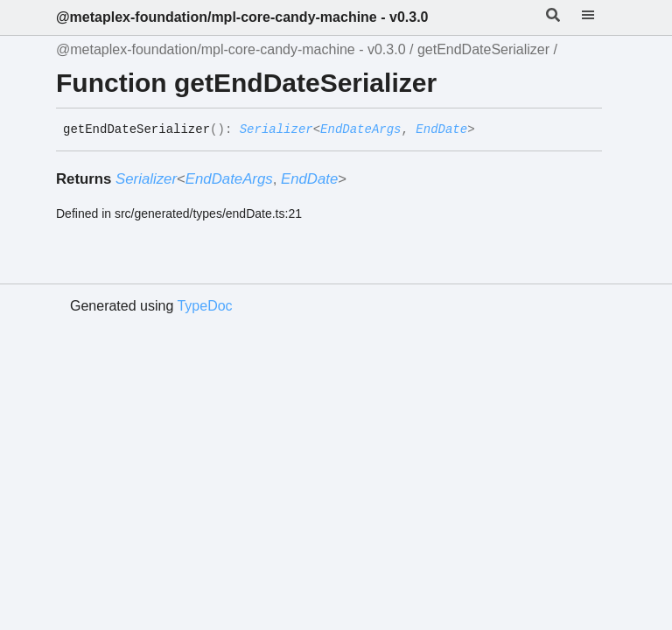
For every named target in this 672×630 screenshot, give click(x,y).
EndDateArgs (360, 129)
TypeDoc (204, 306)
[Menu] (598, 17)
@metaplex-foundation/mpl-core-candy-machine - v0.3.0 (242, 17)
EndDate (441, 129)
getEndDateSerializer (483, 49)
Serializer (276, 129)
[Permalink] (488, 130)
